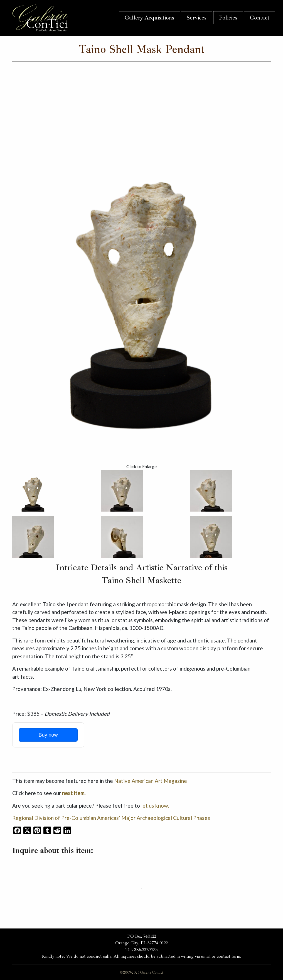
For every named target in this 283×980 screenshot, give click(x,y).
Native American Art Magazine (151, 781)
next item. (74, 793)
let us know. (155, 806)
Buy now (48, 735)
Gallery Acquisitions (149, 18)
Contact (260, 18)
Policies (228, 18)
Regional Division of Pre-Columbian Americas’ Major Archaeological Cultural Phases (111, 818)
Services (197, 18)
